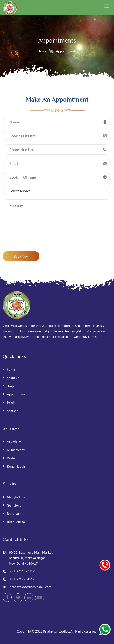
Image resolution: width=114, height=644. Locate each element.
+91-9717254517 (22, 579)
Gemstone (14, 505)
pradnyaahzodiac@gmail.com (31, 587)
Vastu (11, 458)
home (11, 369)
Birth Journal (16, 522)
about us (13, 378)
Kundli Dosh (16, 466)
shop (10, 386)
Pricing (12, 402)
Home (42, 51)
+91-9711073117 (22, 571)
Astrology (14, 441)
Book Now (21, 256)
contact (12, 411)
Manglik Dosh (17, 497)
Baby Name (15, 514)
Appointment (16, 394)
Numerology (16, 450)
